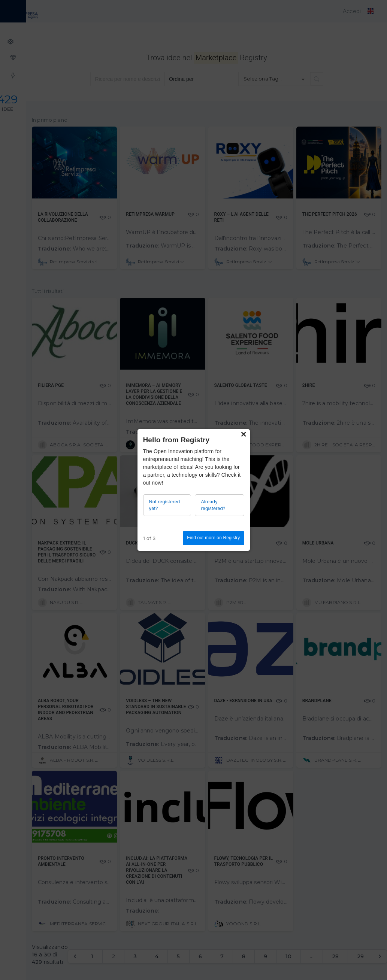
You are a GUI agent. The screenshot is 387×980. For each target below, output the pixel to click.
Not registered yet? (165, 505)
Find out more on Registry (213, 538)
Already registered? (213, 505)
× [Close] (244, 434)
